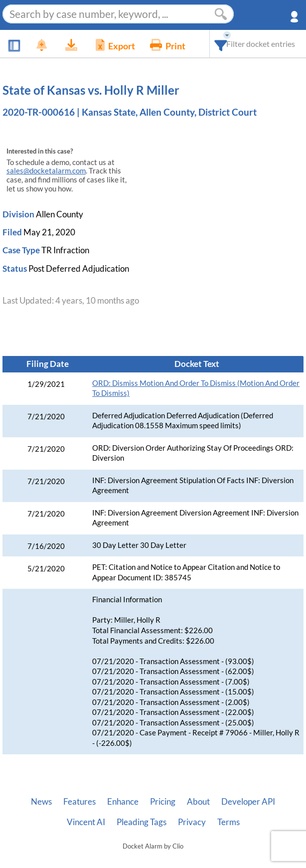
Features (79, 802)
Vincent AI (86, 822)
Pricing (163, 802)
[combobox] (221, 44)
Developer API (248, 802)
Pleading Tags (142, 822)
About (198, 802)
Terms (229, 822)
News (41, 802)
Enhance (123, 802)
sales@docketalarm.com (46, 171)
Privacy (192, 822)
